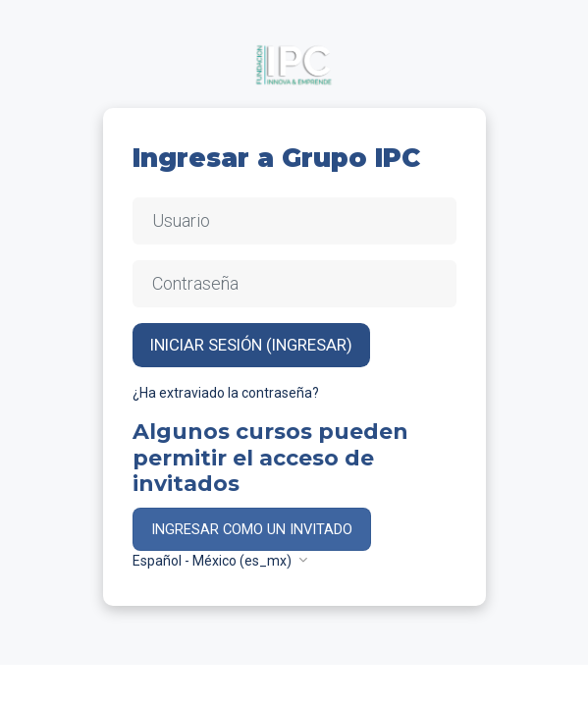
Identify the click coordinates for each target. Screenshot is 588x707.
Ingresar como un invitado (252, 529)
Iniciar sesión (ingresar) (251, 345)
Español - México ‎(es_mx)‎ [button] (214, 561)
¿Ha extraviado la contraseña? (226, 393)
